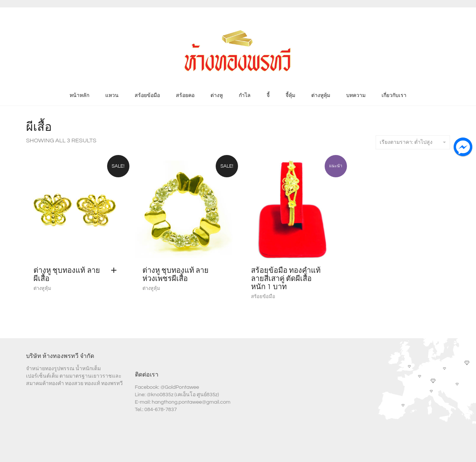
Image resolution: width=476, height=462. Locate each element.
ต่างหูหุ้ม (321, 96)
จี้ (268, 96)
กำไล (245, 96)
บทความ (356, 96)
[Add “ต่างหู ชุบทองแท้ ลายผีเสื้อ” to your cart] (116, 271)
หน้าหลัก (79, 96)
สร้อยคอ (185, 96)
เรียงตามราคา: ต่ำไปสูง (413, 142)
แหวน (112, 96)
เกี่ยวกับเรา (394, 96)
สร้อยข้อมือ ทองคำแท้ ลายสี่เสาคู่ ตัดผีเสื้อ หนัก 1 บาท (286, 279)
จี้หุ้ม (290, 96)
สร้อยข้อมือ (147, 96)
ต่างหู (217, 96)
